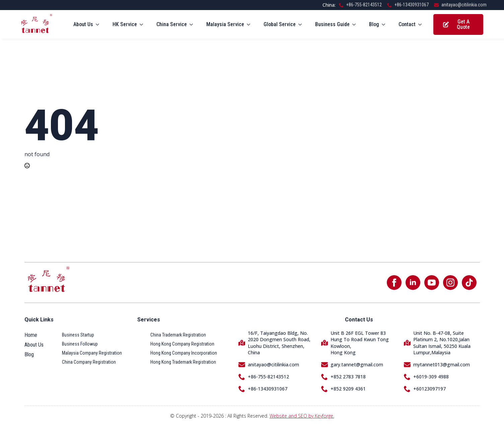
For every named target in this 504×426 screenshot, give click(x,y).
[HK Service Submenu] (143, 24)
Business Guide (332, 24)
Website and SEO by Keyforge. (302, 416)
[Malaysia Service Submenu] (250, 24)
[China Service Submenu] (193, 24)
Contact (407, 24)
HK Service (125, 24)
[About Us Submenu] (99, 24)
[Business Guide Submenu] (356, 24)
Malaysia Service (225, 24)
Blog (374, 24)
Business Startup (78, 335)
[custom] (469, 283)
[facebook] (394, 283)
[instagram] (450, 283)
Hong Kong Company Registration (182, 344)
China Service (172, 24)
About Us (83, 24)
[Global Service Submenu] (302, 24)
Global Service (280, 24)
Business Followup (80, 344)
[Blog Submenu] (385, 24)
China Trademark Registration (178, 335)
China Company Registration (89, 362)
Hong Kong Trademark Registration (183, 362)
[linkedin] (413, 283)
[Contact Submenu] (422, 24)
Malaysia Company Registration (92, 353)
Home (31, 335)
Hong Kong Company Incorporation (184, 353)
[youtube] (432, 283)
